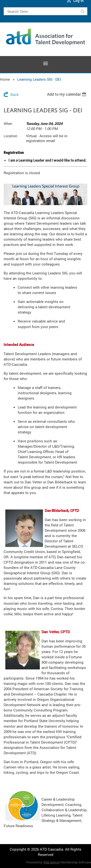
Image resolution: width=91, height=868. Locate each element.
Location (10, 136)
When (8, 124)
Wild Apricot (51, 862)
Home (5, 79)
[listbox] (67, 94)
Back (15, 94)
